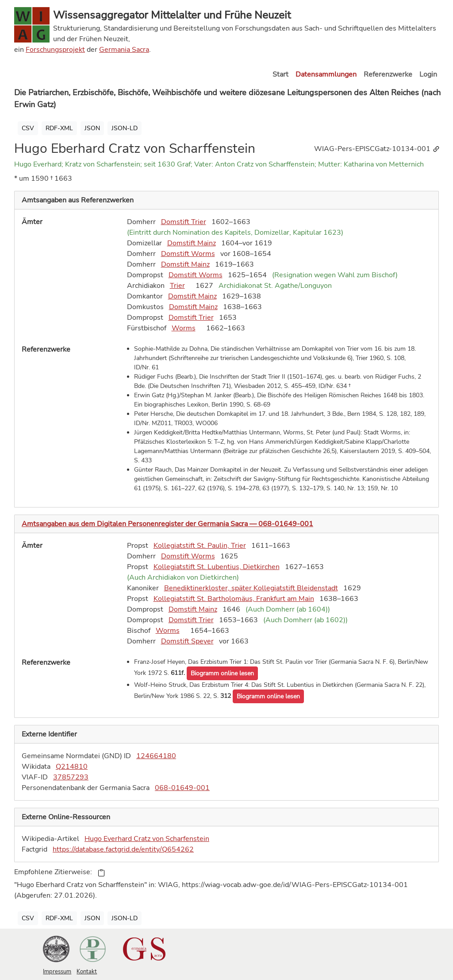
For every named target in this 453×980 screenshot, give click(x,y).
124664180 (156, 756)
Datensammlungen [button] (326, 74)
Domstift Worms (188, 254)
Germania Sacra (124, 50)
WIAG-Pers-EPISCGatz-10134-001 (377, 149)
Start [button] (280, 74)
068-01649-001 (182, 788)
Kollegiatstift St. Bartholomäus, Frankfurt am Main (234, 599)
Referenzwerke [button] (388, 74)
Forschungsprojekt (55, 50)
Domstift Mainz (192, 243)
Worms (184, 328)
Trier (177, 286)
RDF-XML (59, 128)
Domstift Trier (184, 222)
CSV (28, 128)
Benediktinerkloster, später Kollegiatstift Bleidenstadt (251, 588)
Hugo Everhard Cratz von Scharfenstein (147, 839)
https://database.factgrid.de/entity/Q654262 (123, 849)
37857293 (71, 777)
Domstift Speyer (187, 641)
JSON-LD (125, 128)
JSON (92, 128)
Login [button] (428, 74)
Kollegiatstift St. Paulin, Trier (200, 546)
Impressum (57, 972)
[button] (222, 673)
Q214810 (72, 767)
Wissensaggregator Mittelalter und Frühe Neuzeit (172, 15)
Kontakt (87, 972)
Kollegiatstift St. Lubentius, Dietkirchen (217, 567)
